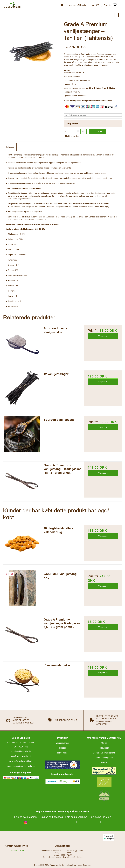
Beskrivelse (10, 147)
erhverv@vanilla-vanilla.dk (21, 761)
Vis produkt (103, 336)
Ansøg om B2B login (76, 5)
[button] (116, 15)
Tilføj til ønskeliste (71, 136)
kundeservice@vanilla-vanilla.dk (21, 766)
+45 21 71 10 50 (18, 850)
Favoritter (106, 5)
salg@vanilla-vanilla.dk (21, 756)
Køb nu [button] (96, 131)
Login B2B (94, 5)
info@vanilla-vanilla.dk (21, 751)
